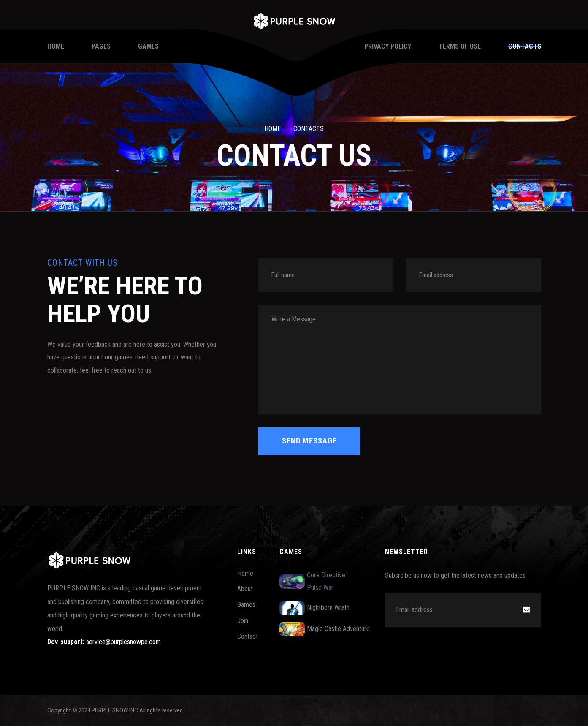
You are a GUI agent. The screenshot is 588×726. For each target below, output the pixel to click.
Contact (248, 636)
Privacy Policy (388, 46)
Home (56, 46)
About (245, 589)
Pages (101, 46)
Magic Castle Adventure (325, 629)
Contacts (525, 46)
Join (243, 621)
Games (148, 46)
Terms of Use (460, 46)
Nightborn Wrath (314, 608)
